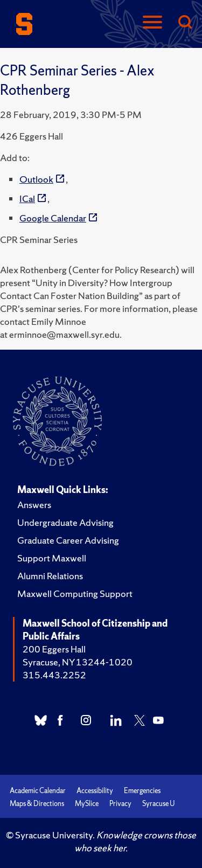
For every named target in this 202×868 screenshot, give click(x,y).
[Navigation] (152, 23)
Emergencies (142, 791)
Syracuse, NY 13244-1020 (78, 662)
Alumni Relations (50, 576)
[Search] (185, 23)
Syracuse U (158, 804)
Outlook (36, 179)
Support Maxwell (52, 558)
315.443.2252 (54, 675)
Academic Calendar (38, 791)
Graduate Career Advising (68, 540)
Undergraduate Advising (65, 522)
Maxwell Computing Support (75, 593)
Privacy (120, 804)
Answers (34, 505)
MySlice (87, 804)
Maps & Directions (37, 804)
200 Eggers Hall (54, 649)
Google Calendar (53, 218)
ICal (27, 199)
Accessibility (95, 791)
